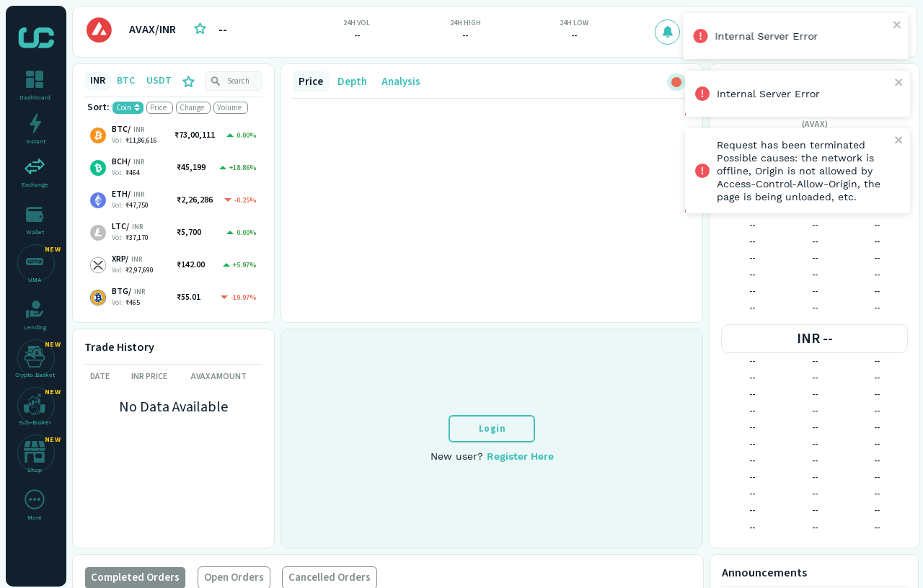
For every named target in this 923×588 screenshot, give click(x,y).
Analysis (401, 82)
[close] (899, 26)
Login (493, 429)
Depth (352, 82)
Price (311, 82)
